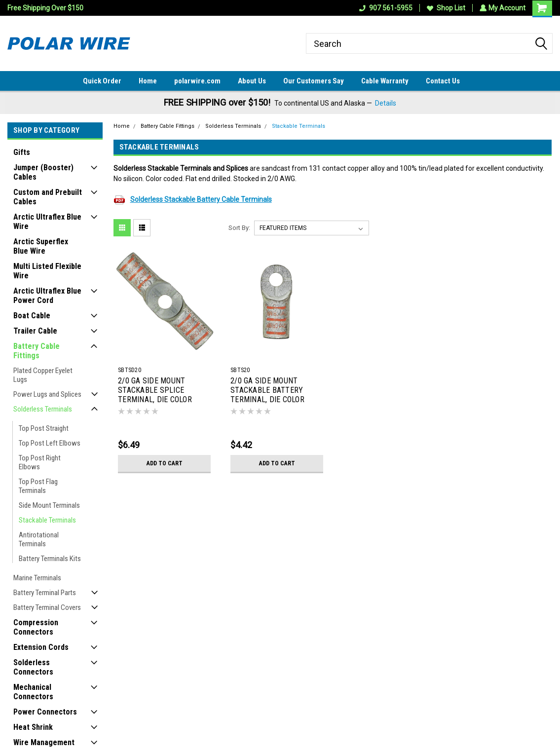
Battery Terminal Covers (47, 607)
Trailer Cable (35, 331)
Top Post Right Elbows (40, 462)
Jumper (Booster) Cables (43, 172)
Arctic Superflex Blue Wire (41, 246)
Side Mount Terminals (49, 505)
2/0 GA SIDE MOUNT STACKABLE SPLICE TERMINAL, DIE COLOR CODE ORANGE (155, 391)
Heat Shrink (33, 727)
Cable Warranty (385, 81)
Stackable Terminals (47, 520)
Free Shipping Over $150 (45, 8)
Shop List (445, 8)
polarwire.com (197, 81)
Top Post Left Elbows (50, 443)
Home (148, 81)
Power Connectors (45, 712)
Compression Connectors (36, 627)
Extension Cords (41, 647)
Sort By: (239, 228)
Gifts (22, 152)
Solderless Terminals (43, 409)
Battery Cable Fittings (37, 351)
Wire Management (44, 742)
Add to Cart (165, 463)
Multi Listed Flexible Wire (47, 271)
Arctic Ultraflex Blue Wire (47, 222)
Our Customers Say (314, 81)
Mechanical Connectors (33, 692)
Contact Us (443, 81)
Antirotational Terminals (39, 539)
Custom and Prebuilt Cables (48, 197)
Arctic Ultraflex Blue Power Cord (47, 296)
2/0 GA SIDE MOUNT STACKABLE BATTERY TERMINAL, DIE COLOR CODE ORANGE (267, 391)
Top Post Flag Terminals (38, 486)
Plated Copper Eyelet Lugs (43, 375)
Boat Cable (32, 316)
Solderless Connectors (33, 667)
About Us (252, 81)
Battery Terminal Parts (45, 593)
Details (386, 103)
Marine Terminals (37, 578)
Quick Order (102, 81)
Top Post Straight (44, 428)
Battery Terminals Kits (50, 559)
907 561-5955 (385, 8)
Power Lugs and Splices (47, 394)
